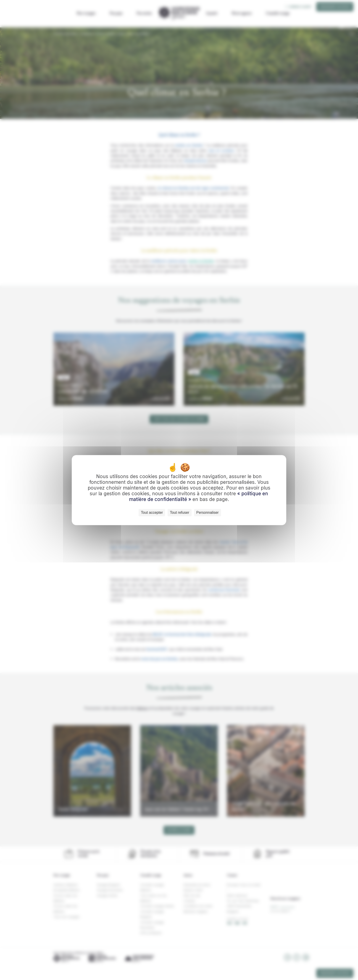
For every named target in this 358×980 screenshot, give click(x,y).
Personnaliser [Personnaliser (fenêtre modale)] (208, 513)
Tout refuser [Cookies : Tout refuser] (179, 513)
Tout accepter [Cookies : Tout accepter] (152, 513)
